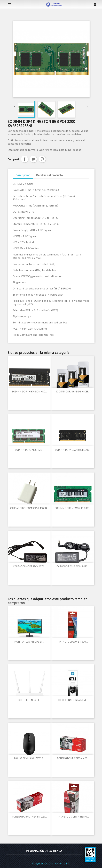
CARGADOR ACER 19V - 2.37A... (29, 566)
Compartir (25, 159)
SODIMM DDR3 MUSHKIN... (29, 450)
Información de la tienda (44, 851)
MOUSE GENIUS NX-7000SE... (29, 758)
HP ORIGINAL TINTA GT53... (73, 700)
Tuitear (33, 159)
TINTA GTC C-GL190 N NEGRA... (73, 817)
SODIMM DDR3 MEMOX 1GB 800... (73, 508)
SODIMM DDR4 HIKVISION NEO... (29, 392)
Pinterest (42, 159)
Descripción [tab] (23, 175)
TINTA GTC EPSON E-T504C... (73, 642)
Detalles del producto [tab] (49, 175)
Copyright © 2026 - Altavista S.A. (51, 863)
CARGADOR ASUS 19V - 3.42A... (73, 566)
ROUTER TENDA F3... (29, 700)
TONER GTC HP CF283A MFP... (73, 758)
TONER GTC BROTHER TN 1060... (29, 817)
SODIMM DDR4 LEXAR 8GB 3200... (73, 450)
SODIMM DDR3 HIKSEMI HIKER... (73, 392)
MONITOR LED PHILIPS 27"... (29, 642)
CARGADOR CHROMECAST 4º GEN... (29, 508)
